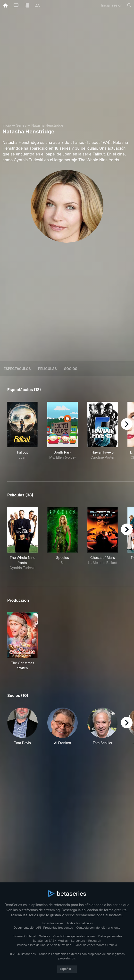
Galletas (44, 936)
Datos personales (110, 936)
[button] (22, 729)
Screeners (78, 941)
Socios (71, 369)
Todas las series (52, 923)
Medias (63, 941)
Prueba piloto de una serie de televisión (44, 945)
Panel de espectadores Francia (96, 945)
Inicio (7, 125)
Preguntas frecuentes (58, 928)
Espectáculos (17, 369)
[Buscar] (129, 5)
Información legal (24, 936)
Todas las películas (80, 923)
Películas (47, 369)
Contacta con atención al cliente (98, 928)
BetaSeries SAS (44, 941)
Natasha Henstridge (47, 125)
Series (21, 125)
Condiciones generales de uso (74, 936)
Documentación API (27, 928)
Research (95, 941)
